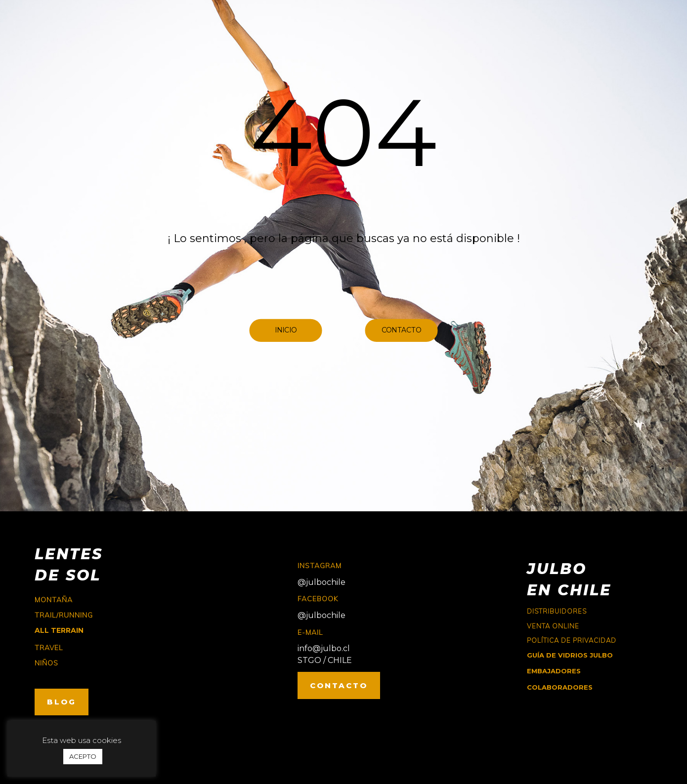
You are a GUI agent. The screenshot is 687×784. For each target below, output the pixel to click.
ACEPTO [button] (83, 756)
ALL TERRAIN (59, 630)
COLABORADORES (560, 687)
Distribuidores (557, 611)
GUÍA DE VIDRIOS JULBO (570, 655)
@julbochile (322, 582)
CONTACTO (339, 685)
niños (46, 663)
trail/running (64, 615)
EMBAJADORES (554, 671)
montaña (54, 600)
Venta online (553, 626)
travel (49, 648)
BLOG (62, 702)
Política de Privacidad (572, 640)
